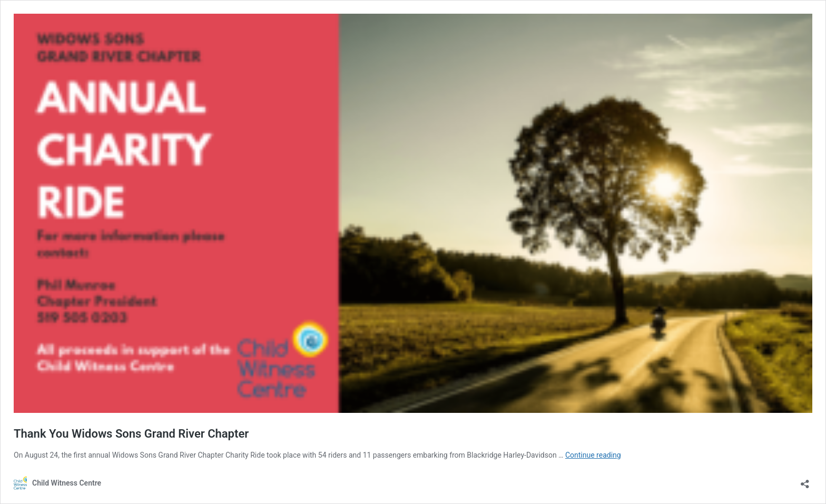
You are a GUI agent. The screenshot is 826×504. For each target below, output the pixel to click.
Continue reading (593, 455)
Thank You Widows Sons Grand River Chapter (131, 434)
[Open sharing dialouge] (805, 481)
